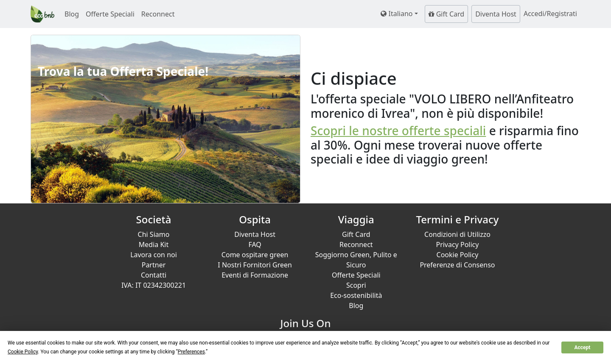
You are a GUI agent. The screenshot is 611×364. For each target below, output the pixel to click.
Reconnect (158, 14)
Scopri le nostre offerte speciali (398, 131)
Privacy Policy (457, 245)
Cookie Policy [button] (23, 352)
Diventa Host (496, 14)
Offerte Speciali (110, 14)
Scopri (356, 285)
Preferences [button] (191, 352)
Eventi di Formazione (255, 275)
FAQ (255, 245)
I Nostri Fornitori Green (255, 265)
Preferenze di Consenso (457, 265)
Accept (582, 347)
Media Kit (154, 245)
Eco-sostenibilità (356, 295)
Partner (154, 265)
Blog (72, 14)
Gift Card (447, 14)
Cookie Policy (458, 255)
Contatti (154, 275)
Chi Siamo (154, 234)
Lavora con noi (154, 255)
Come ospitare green (255, 255)
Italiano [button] (397, 14)
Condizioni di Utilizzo (457, 234)
